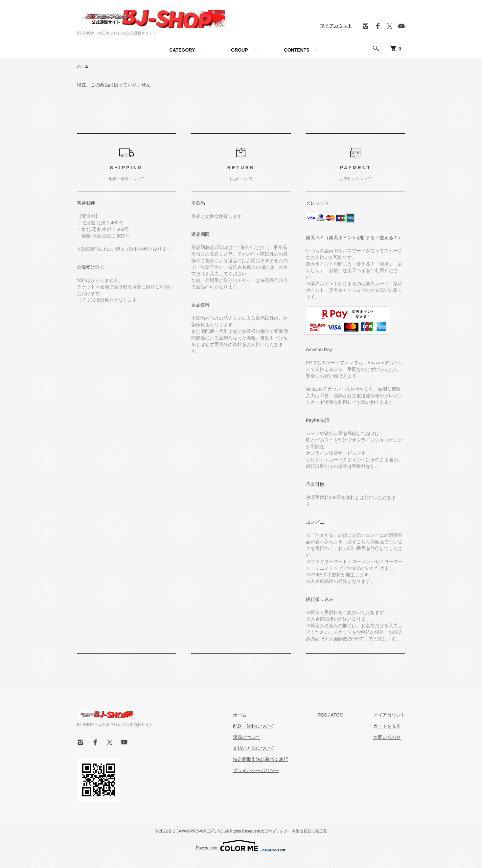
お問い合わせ (387, 737)
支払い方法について (254, 748)
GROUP (239, 50)
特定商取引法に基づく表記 (261, 759)
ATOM (337, 715)
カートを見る (387, 726)
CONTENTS (297, 50)
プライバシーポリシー (256, 770)
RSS (322, 715)
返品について (247, 737)
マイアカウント (336, 26)
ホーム (83, 66)
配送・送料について (254, 726)
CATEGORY (182, 50)
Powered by (241, 846)
